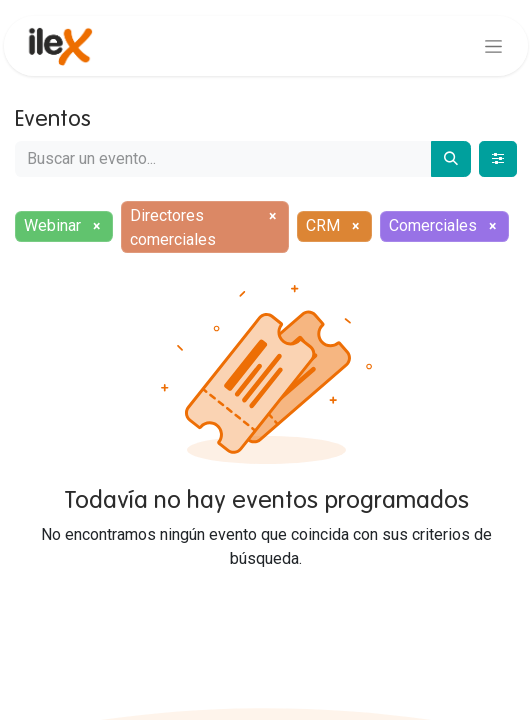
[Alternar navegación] (493, 46)
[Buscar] (451, 159)
